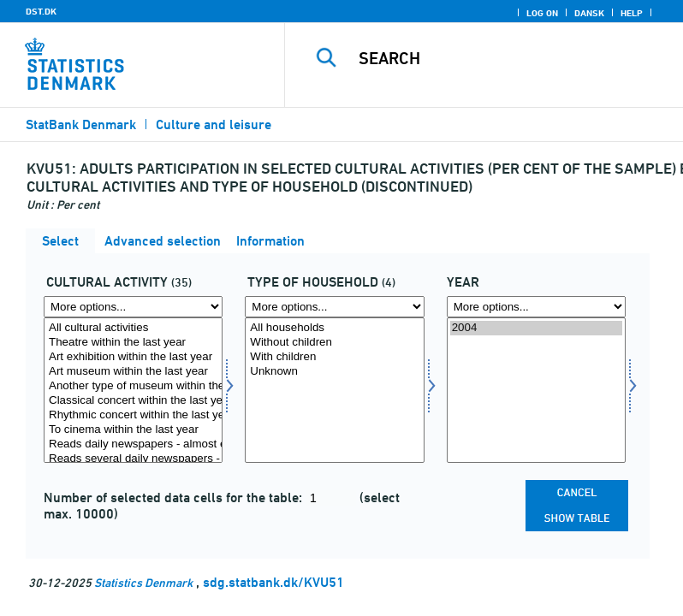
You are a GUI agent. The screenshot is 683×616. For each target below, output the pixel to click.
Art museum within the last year (133, 372)
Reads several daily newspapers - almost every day (133, 459)
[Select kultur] (133, 390)
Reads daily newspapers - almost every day (133, 444)
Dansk (589, 13)
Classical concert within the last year (133, 401)
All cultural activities (133, 328)
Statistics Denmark (143, 582)
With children (334, 357)
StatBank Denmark (81, 124)
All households (334, 328)
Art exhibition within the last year (133, 357)
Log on (542, 13)
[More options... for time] (536, 307)
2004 (536, 328)
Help (632, 13)
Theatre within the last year (133, 343)
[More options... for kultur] (133, 307)
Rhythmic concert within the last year (133, 415)
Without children (334, 343)
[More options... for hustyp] (334, 307)
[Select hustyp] (334, 390)
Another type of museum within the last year (133, 386)
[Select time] (536, 390)
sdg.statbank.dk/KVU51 (273, 582)
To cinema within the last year (133, 430)
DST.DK (41, 11)
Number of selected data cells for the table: (175, 498)
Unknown (334, 372)
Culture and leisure (214, 124)
